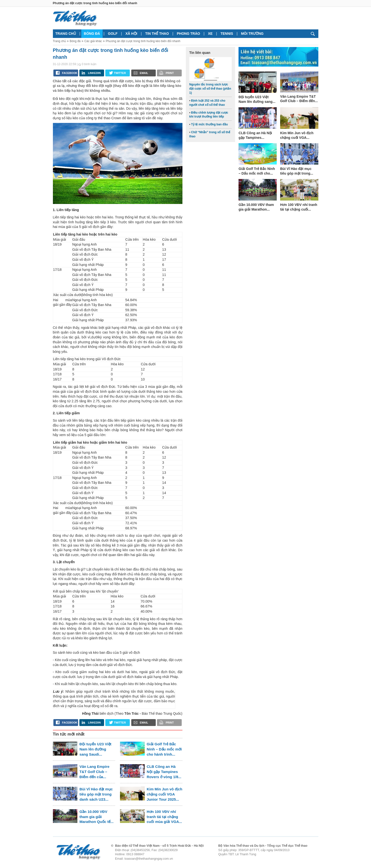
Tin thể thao (157, 34)
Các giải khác (93, 41)
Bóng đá (92, 34)
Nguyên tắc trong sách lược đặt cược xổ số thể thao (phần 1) (210, 89)
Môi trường (252, 34)
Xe (210, 34)
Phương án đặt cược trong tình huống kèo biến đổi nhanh (143, 41)
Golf (113, 34)
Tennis (227, 34)
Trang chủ (66, 34)
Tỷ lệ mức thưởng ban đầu (209, 124)
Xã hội (131, 34)
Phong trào (188, 34)
